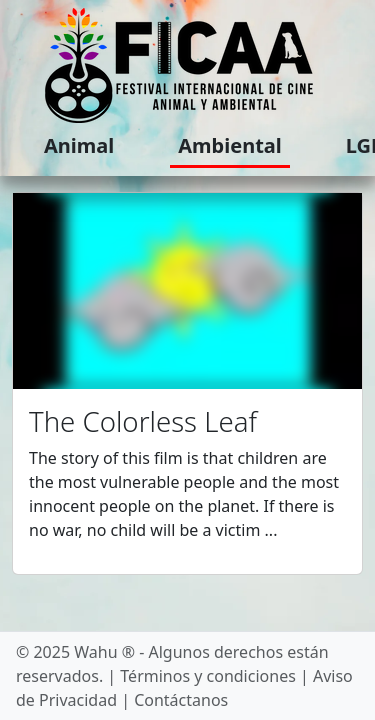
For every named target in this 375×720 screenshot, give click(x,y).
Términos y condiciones (208, 676)
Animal (79, 145)
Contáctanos (181, 700)
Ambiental (230, 145)
